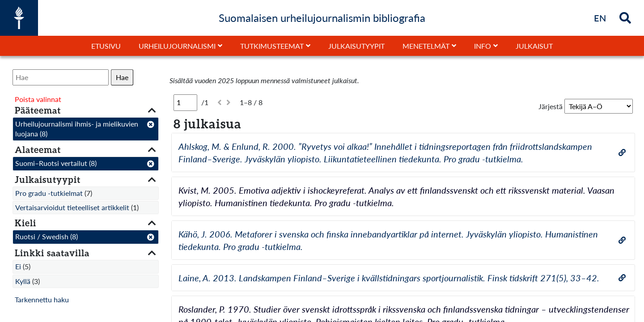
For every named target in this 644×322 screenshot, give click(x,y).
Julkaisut (534, 46)
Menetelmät (426, 46)
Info (483, 46)
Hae (122, 77)
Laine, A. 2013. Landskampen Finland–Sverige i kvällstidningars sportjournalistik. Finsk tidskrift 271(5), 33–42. (389, 278)
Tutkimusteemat (272, 46)
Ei (18, 266)
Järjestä (551, 106)
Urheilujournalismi (177, 46)
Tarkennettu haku (42, 299)
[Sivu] (185, 102)
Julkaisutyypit (356, 46)
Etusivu (106, 46)
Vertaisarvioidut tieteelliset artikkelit (72, 207)
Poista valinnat (38, 99)
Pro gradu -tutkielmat (49, 193)
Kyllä (23, 281)
